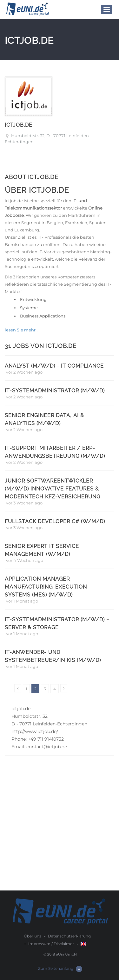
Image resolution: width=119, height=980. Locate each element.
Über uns (33, 936)
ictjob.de (19, 125)
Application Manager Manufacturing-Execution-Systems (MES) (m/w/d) (47, 587)
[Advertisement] (60, 828)
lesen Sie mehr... (22, 330)
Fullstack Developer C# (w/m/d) (55, 521)
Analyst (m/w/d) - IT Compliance (54, 366)
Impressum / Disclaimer (51, 944)
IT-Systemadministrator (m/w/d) (55, 391)
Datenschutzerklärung (69, 936)
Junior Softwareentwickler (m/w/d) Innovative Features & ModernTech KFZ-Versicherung (53, 489)
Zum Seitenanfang (60, 969)
